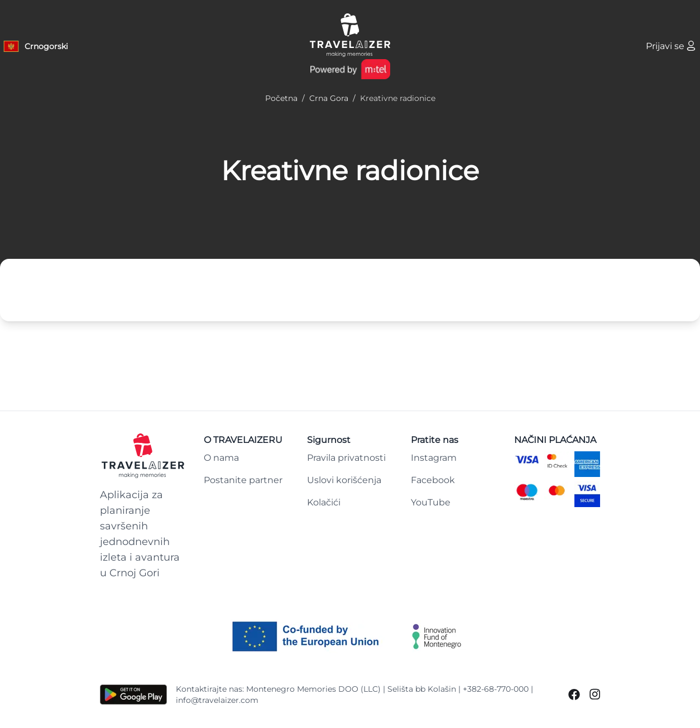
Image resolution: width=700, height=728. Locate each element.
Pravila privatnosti (346, 458)
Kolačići (324, 502)
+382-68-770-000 (496, 689)
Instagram (434, 458)
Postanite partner (243, 480)
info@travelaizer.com (217, 700)
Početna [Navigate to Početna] (281, 98)
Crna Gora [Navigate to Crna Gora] (329, 98)
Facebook (433, 480)
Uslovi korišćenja (344, 480)
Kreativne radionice (350, 171)
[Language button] (35, 46)
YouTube (431, 502)
